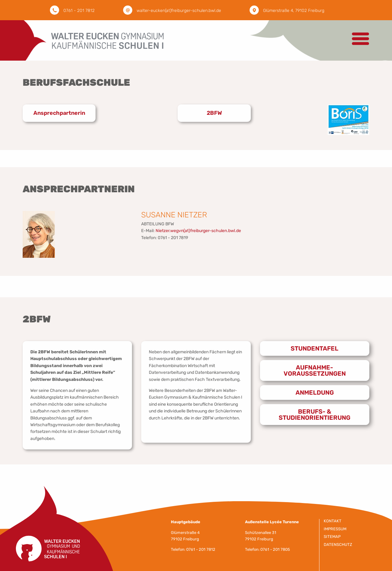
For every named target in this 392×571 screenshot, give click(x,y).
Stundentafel (315, 348)
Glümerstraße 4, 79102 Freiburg (294, 11)
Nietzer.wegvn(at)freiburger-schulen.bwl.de (198, 231)
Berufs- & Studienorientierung (315, 415)
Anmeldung (315, 393)
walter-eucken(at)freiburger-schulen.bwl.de (179, 11)
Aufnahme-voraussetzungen (315, 370)
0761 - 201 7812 (79, 11)
